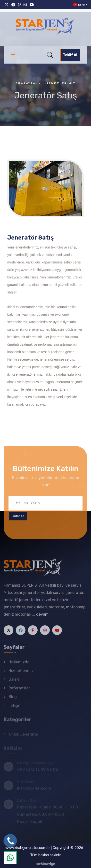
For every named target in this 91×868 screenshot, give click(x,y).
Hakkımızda (19, 665)
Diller (79, 5)
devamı (43, 617)
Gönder (18, 519)
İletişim (15, 708)
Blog (13, 699)
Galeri (14, 682)
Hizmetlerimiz (21, 673)
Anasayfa (25, 83)
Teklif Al (70, 55)
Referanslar (19, 691)
